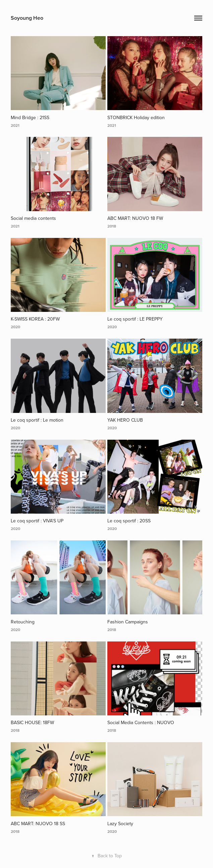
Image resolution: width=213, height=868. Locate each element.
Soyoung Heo (27, 18)
